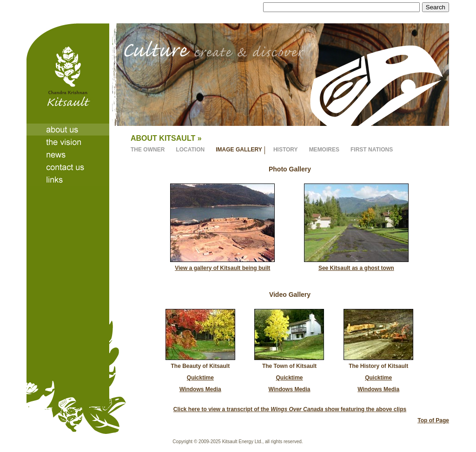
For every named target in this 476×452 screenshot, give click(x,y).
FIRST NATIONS (372, 150)
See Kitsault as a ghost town (356, 268)
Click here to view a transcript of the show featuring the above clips (290, 409)
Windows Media (200, 389)
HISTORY (286, 150)
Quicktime (200, 378)
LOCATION (190, 150)
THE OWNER (148, 150)
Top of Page (433, 420)
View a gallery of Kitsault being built (222, 268)
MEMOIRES (324, 150)
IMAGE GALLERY (239, 150)
